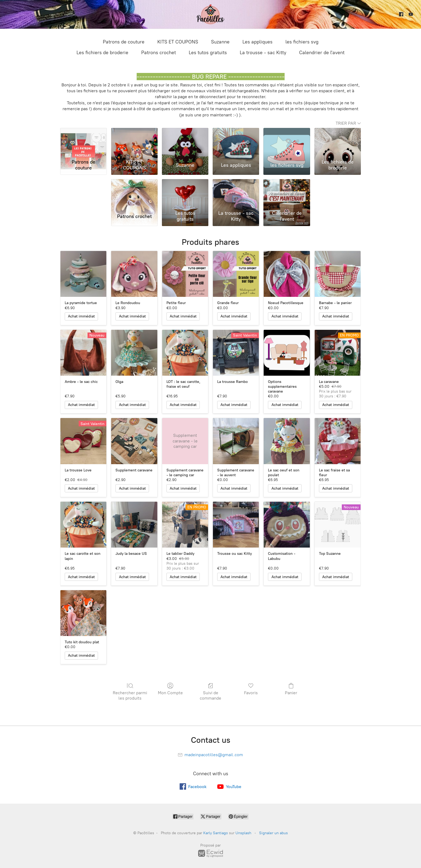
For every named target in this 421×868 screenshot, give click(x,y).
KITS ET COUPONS (178, 42)
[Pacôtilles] (210, 14)
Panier (291, 689)
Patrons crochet (159, 53)
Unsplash (243, 833)
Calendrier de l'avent (322, 53)
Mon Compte (170, 689)
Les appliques (257, 42)
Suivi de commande (210, 691)
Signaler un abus (273, 833)
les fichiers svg (302, 42)
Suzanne (220, 42)
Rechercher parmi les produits (130, 691)
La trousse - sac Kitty (263, 53)
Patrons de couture (124, 42)
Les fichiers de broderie (102, 53)
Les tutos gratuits (208, 53)
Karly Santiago (216, 833)
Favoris (251, 689)
